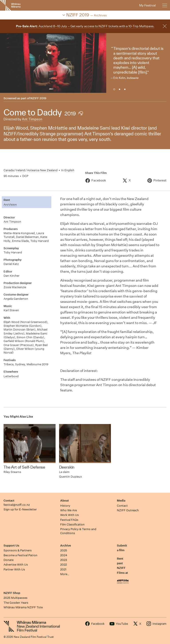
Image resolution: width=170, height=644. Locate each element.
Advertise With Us (16, 565)
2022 (64, 565)
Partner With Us (14, 569)
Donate (9, 560)
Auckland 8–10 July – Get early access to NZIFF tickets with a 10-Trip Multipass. (85, 26)
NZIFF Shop (12, 593)
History (65, 506)
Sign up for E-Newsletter (20, 509)
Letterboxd (11, 376)
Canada (9, 170)
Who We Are (69, 510)
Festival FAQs (69, 520)
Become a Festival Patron (20, 555)
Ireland (20, 170)
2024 (64, 555)
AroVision (10, 205)
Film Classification (72, 524)
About (65, 501)
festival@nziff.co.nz (17, 505)
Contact (9, 501)
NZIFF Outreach (128, 510)
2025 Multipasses (15, 598)
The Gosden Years (16, 603)
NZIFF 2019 (38, 98)
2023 (64, 560)
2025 (64, 550)
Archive (66, 546)
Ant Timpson (32, 119)
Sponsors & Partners (18, 550)
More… (65, 574)
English (69, 170)
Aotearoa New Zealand (42, 170)
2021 (63, 569)
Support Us (11, 546)
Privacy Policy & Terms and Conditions (78, 531)
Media (121, 501)
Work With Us (70, 515)
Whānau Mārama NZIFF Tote (23, 607)
